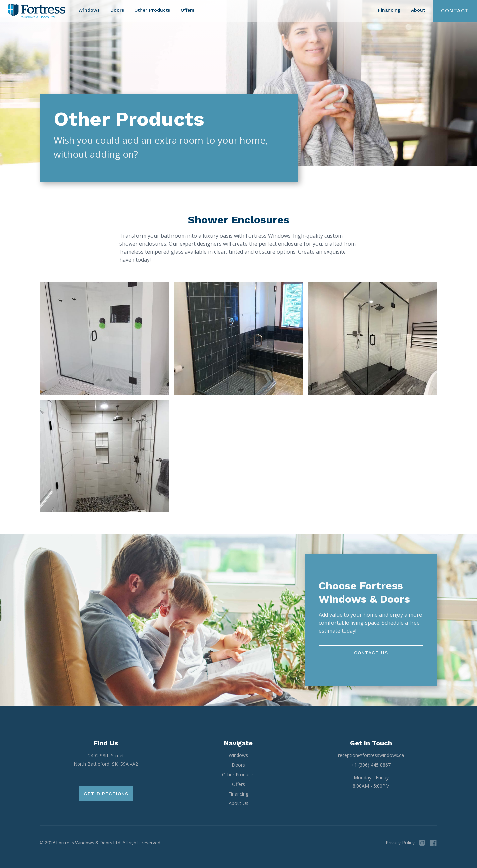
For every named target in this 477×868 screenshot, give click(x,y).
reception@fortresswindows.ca (371, 755)
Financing (389, 10)
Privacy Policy (400, 842)
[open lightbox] (104, 338)
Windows (89, 10)
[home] (37, 11)
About (418, 10)
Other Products (152, 10)
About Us (238, 803)
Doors (117, 10)
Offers (187, 10)
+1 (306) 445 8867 (371, 765)
